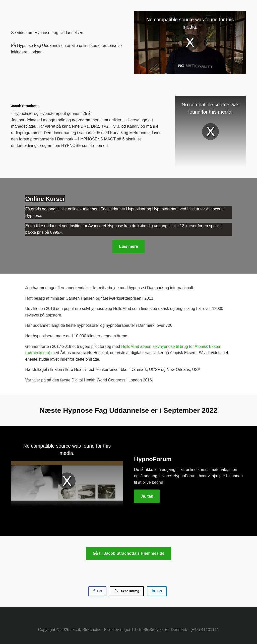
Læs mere (128, 246)
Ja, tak (147, 496)
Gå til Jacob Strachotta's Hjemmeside (128, 553)
